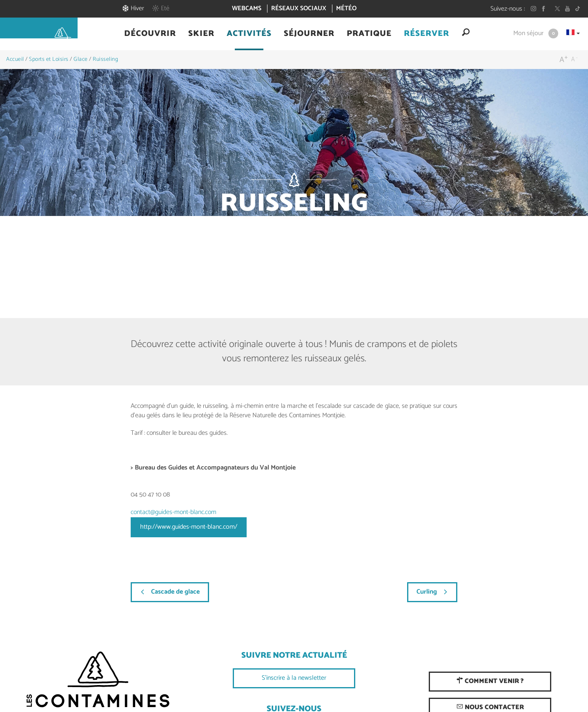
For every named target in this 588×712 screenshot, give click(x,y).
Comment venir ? (490, 681)
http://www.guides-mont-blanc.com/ (189, 527)
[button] (150, 34)
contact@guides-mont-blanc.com (174, 512)
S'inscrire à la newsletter (294, 678)
